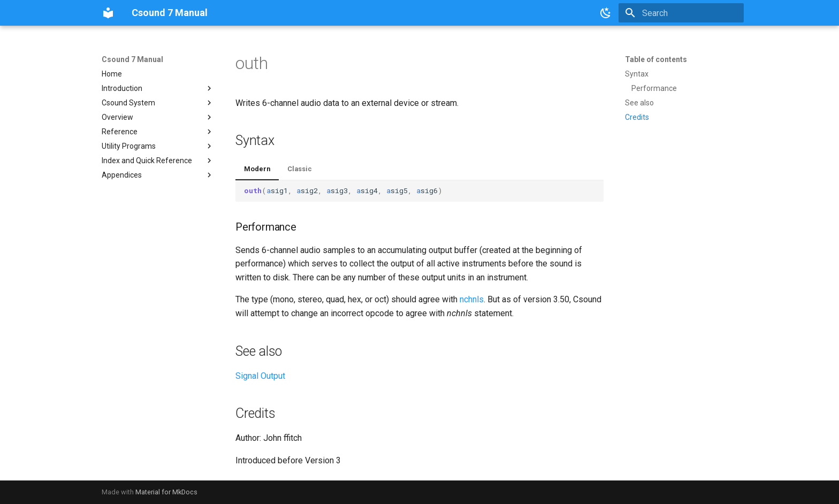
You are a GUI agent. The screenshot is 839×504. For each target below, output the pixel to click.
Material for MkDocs (166, 492)
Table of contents (656, 59)
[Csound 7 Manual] (108, 13)
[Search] (681, 13)
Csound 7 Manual (132, 59)
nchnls (472, 299)
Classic (300, 169)
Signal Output (260, 376)
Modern (257, 169)
